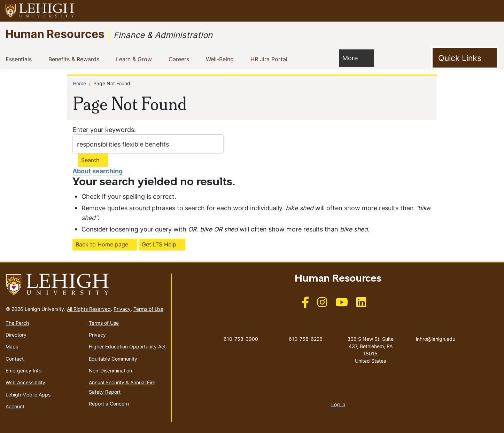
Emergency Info (24, 371)
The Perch (17, 323)
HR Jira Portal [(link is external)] (274, 59)
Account (15, 406)
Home (79, 83)
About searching (98, 171)
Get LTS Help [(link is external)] (159, 244)
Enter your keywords (103, 130)
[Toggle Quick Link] (465, 58)
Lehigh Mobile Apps (28, 395)
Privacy (122, 309)
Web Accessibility (25, 382)
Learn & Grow (135, 59)
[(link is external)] (305, 304)
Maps (12, 347)
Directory (16, 335)
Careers (180, 59)
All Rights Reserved (89, 309)
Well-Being (221, 59)
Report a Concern (109, 404)
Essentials (20, 59)
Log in (338, 404)
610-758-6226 (306, 339)
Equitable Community (113, 359)
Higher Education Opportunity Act (127, 347)
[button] (492, 11)
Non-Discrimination (110, 371)
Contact (15, 359)
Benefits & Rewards (75, 59)
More (354, 58)
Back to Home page (102, 244)
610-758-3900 (241, 339)
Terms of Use (148, 309)
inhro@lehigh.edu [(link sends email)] (436, 332)
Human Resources (55, 34)
